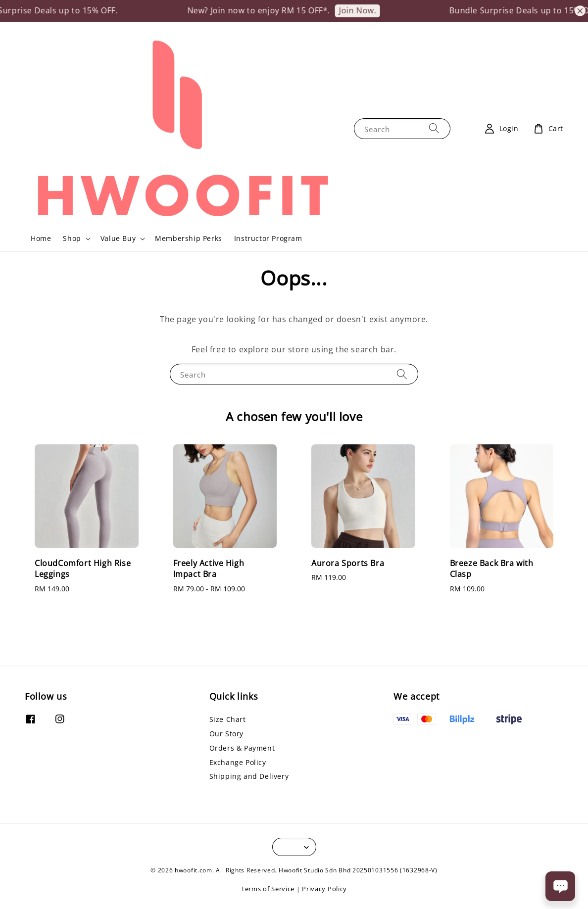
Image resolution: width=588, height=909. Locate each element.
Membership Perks (189, 238)
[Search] (434, 128)
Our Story (226, 734)
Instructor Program (268, 238)
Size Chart (228, 719)
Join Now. (366, 10)
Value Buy (118, 239)
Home (41, 238)
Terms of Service (268, 889)
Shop (72, 239)
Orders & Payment (242, 748)
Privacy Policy (324, 889)
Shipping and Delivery (249, 776)
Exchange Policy (238, 762)
